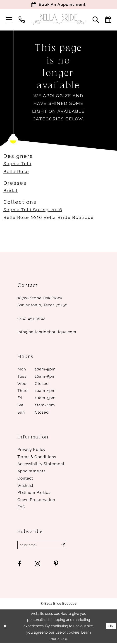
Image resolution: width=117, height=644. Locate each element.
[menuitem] (9, 20)
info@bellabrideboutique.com (47, 332)
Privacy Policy (31, 450)
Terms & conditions (37, 457)
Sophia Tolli (17, 164)
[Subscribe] (66, 546)
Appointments (31, 471)
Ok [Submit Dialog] (111, 627)
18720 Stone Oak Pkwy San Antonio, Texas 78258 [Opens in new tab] (42, 302)
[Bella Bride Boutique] (59, 20)
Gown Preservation (36, 500)
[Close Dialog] (5, 627)
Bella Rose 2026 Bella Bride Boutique (49, 218)
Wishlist (25, 486)
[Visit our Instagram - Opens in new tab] (38, 565)
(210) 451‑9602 (31, 319)
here (63, 640)
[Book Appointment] (58, 5)
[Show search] (96, 20)
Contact (25, 479)
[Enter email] (43, 546)
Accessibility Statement (41, 464)
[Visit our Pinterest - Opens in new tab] (56, 565)
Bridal (11, 191)
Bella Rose (16, 172)
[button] (9, 20)
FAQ (21, 507)
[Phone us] (22, 20)
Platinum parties (34, 493)
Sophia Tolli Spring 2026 (33, 210)
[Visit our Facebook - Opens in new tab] (19, 565)
